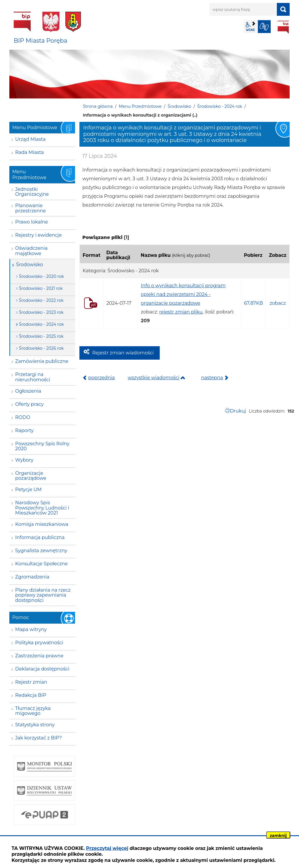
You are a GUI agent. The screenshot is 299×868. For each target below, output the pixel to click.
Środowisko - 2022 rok (41, 300)
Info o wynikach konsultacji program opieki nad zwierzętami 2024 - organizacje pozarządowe (183, 294)
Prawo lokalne (32, 222)
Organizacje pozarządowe (31, 476)
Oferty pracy (29, 404)
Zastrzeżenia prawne (39, 656)
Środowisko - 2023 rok (41, 312)
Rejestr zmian (31, 682)
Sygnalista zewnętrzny (41, 551)
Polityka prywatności (39, 643)
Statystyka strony (35, 725)
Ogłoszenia (28, 391)
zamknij (278, 836)
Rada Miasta (29, 152)
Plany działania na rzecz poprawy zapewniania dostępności (43, 595)
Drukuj (238, 411)
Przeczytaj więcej (107, 848)
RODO (23, 417)
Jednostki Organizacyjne (32, 192)
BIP (283, 27)
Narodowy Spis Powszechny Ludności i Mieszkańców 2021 (42, 508)
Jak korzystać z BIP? (39, 738)
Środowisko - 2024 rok (220, 106)
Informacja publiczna (40, 537)
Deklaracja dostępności (42, 669)
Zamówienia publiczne (42, 361)
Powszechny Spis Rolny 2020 (42, 446)
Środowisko (179, 106)
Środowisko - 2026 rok (41, 348)
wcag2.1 (250, 27)
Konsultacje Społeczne (41, 564)
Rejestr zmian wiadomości (123, 353)
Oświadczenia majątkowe (31, 251)
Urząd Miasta (30, 139)
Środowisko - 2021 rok (41, 288)
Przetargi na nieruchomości (33, 377)
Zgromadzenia (32, 577)
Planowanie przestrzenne (31, 208)
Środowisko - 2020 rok (41, 276)
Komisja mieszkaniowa (42, 524)
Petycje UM (28, 490)
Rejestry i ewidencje (38, 235)
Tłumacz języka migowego (33, 711)
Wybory (24, 460)
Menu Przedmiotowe (140, 106)
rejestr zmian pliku (181, 312)
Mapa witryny (31, 629)
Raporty (24, 430)
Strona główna (98, 106)
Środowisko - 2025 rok (41, 336)
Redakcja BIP (31, 695)
